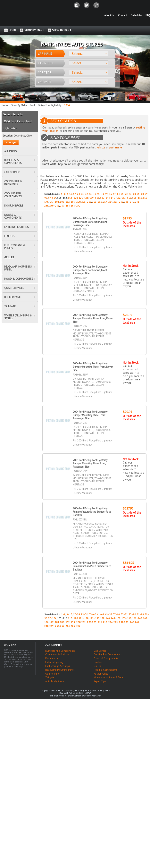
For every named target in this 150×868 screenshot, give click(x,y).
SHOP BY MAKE (34, 30)
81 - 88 (140, 194)
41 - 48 (100, 194)
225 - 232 (118, 202)
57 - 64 (116, 194)
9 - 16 (69, 194)
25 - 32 (84, 194)
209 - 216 (97, 202)
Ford (33, 105)
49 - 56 (108, 194)
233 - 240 (129, 202)
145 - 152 (116, 198)
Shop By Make (19, 105)
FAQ (148, 15)
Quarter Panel (53, 674)
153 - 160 (126, 198)
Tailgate (50, 677)
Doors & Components (106, 658)
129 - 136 (94, 198)
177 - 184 (54, 202)
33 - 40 (92, 194)
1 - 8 (63, 194)
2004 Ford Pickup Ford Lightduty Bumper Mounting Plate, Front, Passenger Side (90, 415)
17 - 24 (76, 194)
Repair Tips (100, 681)
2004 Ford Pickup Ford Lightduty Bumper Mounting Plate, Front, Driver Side (93, 318)
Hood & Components (106, 670)
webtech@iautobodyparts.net (87, 696)
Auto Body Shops (55, 681)
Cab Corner (100, 651)
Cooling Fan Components (108, 655)
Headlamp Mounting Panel (60, 670)
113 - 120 (73, 198)
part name (116, 147)
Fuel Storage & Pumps (58, 666)
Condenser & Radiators (58, 655)
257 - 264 (65, 206)
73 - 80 (132, 194)
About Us (109, 15)
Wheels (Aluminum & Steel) (109, 677)
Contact (122, 15)
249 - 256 (54, 206)
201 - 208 (86, 202)
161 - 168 (137, 198)
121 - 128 (84, 198)
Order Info (136, 15)
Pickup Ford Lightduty (50, 105)
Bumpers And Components (60, 651)
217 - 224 (108, 202)
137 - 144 (105, 198)
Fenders (98, 662)
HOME (13, 30)
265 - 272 (76, 206)
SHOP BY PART (62, 30)
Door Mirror (52, 658)
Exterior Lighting (54, 662)
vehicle (101, 147)
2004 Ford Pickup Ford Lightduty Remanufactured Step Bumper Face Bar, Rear (92, 512)
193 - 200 (76, 202)
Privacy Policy (104, 690)
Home (5, 105)
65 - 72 (124, 194)
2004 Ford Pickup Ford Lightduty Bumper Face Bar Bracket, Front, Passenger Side (90, 222)
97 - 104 (52, 198)
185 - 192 (65, 202)
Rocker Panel (101, 674)
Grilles (97, 666)
